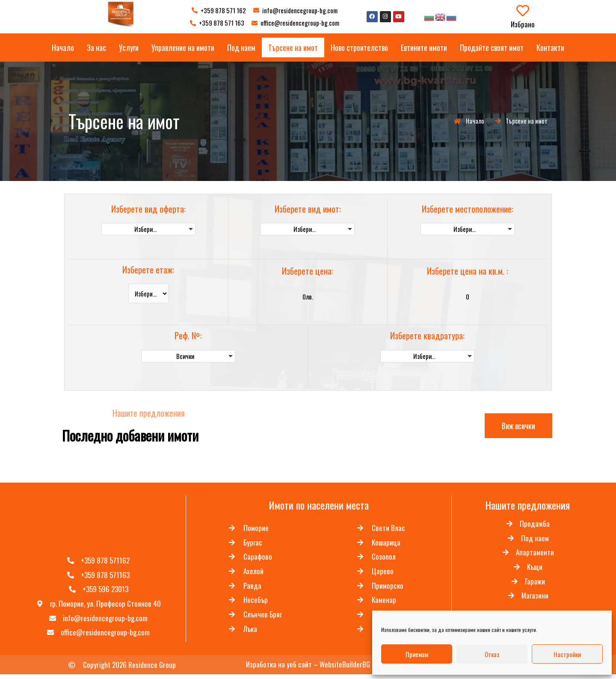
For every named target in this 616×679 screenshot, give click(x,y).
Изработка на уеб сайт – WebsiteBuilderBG (308, 669)
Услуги (129, 47)
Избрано (523, 24)
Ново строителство (359, 47)
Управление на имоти (183, 47)
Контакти (550, 47)
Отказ (492, 654)
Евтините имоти (424, 47)
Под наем (241, 47)
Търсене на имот (293, 47)
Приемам (417, 654)
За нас (96, 47)
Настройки (567, 654)
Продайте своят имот (492, 47)
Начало (63, 47)
